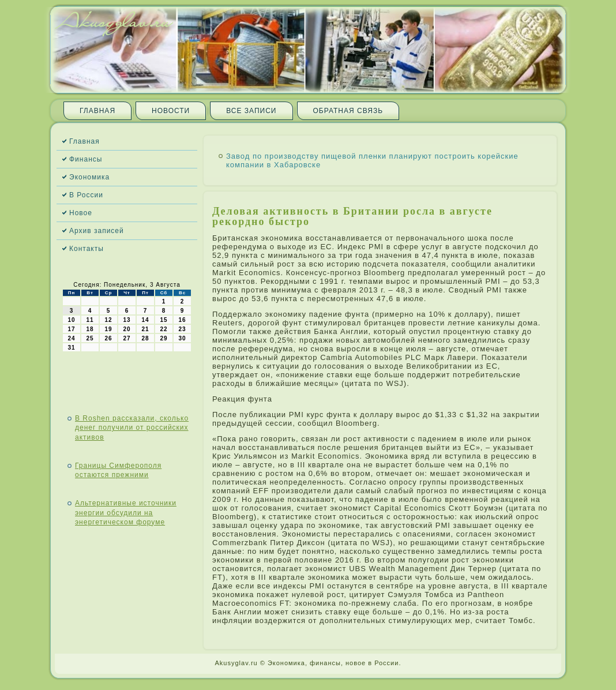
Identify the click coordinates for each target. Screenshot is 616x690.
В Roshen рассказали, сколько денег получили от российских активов (132, 428)
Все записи (251, 111)
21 (145, 329)
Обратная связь (348, 111)
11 (90, 320)
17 (71, 329)
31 (71, 348)
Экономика (89, 177)
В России (86, 195)
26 (108, 338)
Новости (171, 111)
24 (71, 338)
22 (164, 329)
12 (108, 320)
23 (182, 329)
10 (71, 320)
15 (164, 320)
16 (182, 320)
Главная (97, 111)
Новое (81, 213)
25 (90, 338)
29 (164, 338)
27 (127, 338)
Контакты (87, 249)
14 (145, 320)
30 (182, 338)
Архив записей (97, 231)
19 (108, 329)
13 (127, 320)
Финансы (86, 159)
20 (127, 329)
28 (145, 338)
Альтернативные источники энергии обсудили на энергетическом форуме (126, 513)
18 (90, 329)
